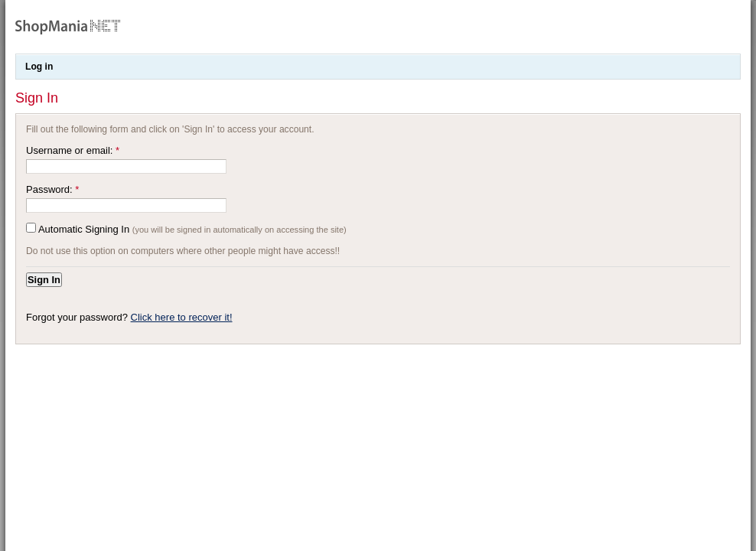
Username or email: (73, 150)
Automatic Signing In (84, 229)
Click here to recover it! (182, 317)
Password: (52, 189)
